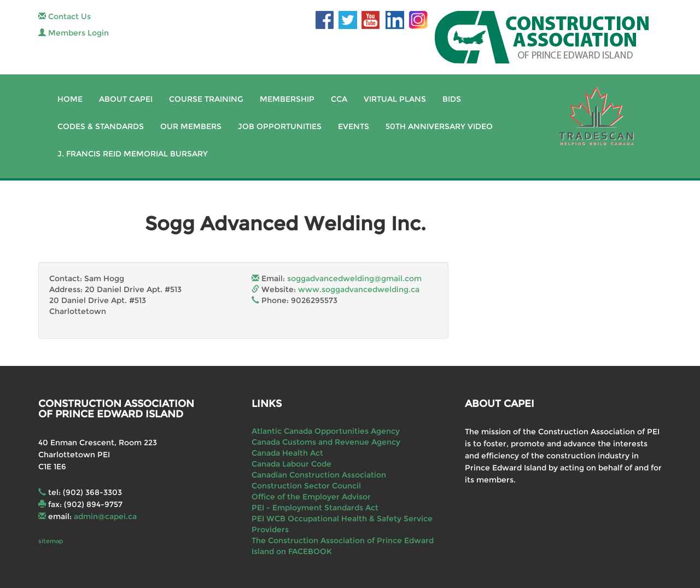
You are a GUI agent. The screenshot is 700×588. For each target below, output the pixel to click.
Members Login (74, 33)
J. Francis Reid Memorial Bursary (133, 154)
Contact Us (65, 16)
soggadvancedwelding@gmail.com (354, 278)
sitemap (51, 541)
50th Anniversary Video (439, 126)
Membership (287, 99)
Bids (452, 99)
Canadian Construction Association (319, 475)
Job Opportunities (280, 126)
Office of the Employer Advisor (311, 497)
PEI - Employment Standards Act (315, 508)
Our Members (191, 126)
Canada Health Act (287, 453)
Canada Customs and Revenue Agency (326, 442)
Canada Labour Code (291, 464)
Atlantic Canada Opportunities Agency (326, 431)
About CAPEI (126, 99)
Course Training (206, 99)
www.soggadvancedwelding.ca (359, 289)
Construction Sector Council (306, 486)
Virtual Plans (395, 99)
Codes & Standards (101, 126)
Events (354, 126)
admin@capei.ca (105, 516)
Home (70, 99)
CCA (339, 99)
